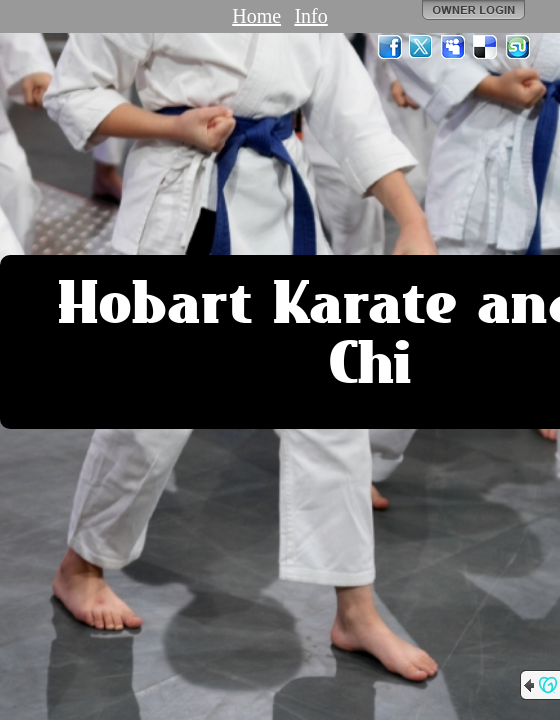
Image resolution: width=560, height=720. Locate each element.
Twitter (422, 47)
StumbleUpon (518, 47)
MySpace (454, 47)
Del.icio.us (486, 47)
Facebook (390, 47)
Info (310, 16)
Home (256, 16)
